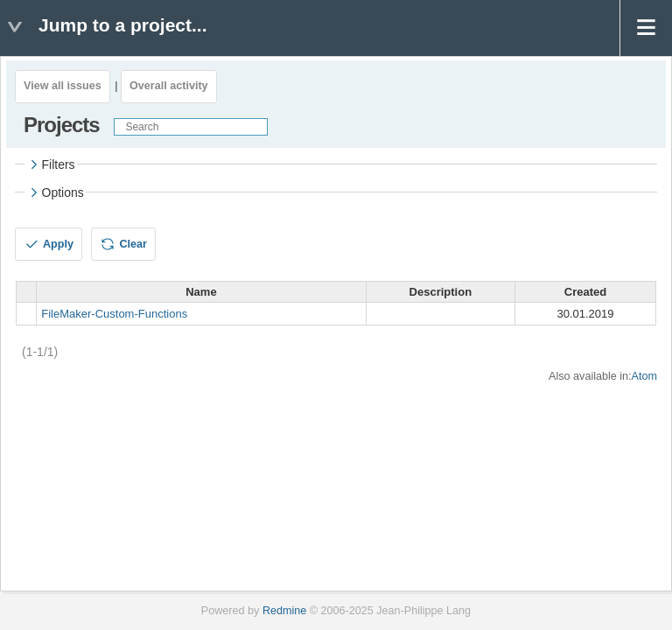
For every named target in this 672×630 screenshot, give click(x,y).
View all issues (63, 86)
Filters (51, 164)
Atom (644, 376)
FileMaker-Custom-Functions (114, 314)
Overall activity (169, 86)
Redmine (284, 611)
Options (55, 192)
